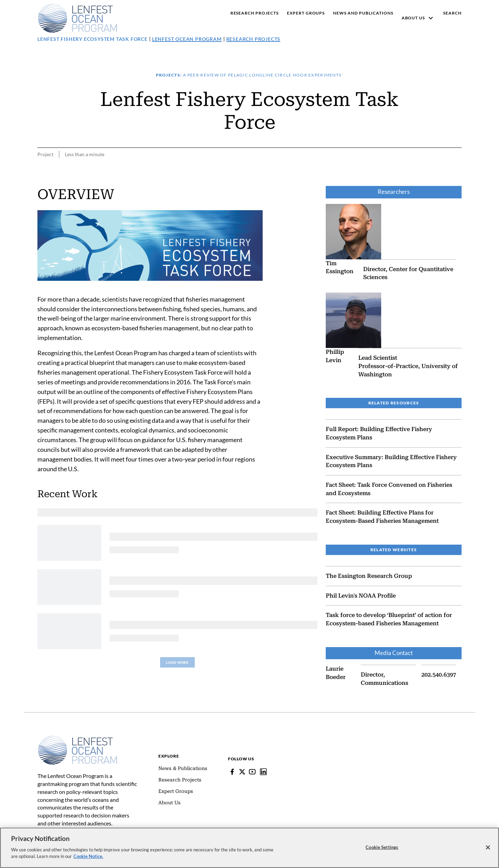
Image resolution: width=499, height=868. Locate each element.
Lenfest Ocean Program (187, 39)
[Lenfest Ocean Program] (263, 772)
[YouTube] (252, 772)
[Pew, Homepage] (77, 18)
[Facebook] (232, 772)
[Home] (77, 739)
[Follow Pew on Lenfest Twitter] (242, 772)
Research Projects (253, 39)
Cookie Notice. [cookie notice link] (88, 856)
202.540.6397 (439, 675)
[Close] (488, 847)
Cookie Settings (382, 847)
